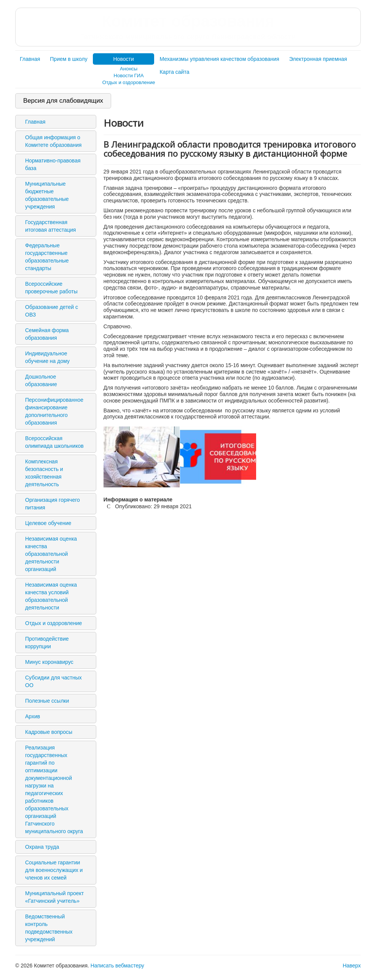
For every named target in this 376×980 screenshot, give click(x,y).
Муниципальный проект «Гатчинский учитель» (54, 897)
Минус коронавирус (49, 662)
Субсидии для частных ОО (53, 681)
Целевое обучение (48, 523)
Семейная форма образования (47, 334)
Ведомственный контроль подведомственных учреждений (49, 928)
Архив (33, 716)
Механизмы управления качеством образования (219, 59)
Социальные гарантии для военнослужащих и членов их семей (54, 870)
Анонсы (129, 69)
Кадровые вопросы (49, 732)
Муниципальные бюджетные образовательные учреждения (47, 195)
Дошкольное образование (41, 380)
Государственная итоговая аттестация (50, 226)
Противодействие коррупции (47, 643)
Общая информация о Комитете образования (53, 141)
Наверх (352, 966)
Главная (30, 59)
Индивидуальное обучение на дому (47, 357)
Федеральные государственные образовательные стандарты (47, 257)
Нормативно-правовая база (53, 164)
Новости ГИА (129, 76)
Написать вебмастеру (117, 966)
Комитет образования (188, 27)
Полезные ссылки (47, 701)
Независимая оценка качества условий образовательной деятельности (51, 596)
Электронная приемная (318, 59)
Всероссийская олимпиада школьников (54, 442)
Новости (124, 59)
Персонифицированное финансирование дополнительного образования (54, 411)
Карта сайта (174, 72)
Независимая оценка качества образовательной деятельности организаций (51, 554)
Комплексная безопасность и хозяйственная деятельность (44, 473)
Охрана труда (42, 847)
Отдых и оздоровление (129, 82)
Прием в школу (69, 59)
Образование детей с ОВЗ (52, 311)
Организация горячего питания (53, 504)
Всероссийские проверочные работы (51, 288)
